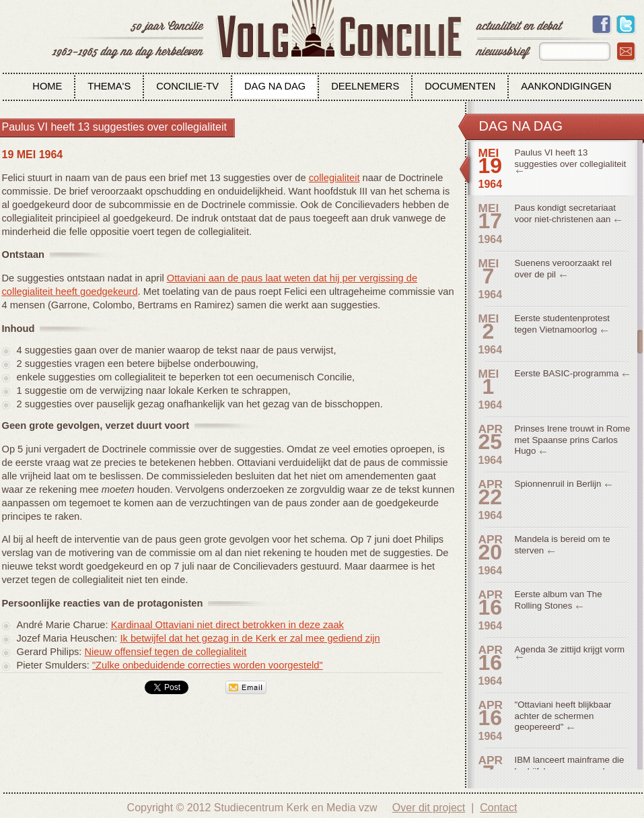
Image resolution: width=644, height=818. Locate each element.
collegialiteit (334, 178)
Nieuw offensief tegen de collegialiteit (166, 652)
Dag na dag (275, 86)
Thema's (109, 86)
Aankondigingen (566, 86)
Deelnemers (365, 86)
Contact (498, 808)
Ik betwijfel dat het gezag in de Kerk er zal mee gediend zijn (250, 638)
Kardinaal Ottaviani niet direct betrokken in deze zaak (227, 625)
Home (47, 86)
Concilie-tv (187, 86)
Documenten (460, 86)
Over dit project (429, 808)
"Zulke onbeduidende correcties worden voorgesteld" (208, 665)
